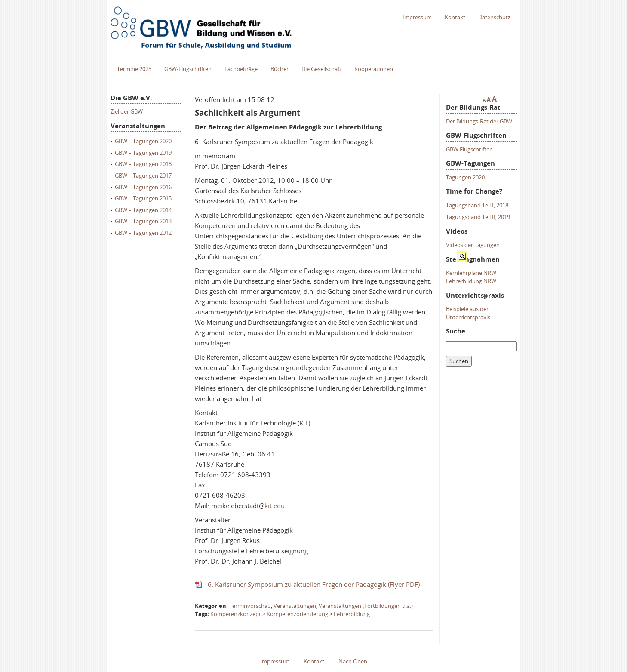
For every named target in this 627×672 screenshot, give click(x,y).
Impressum (417, 17)
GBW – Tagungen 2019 (143, 153)
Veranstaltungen (295, 606)
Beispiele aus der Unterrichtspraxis (468, 313)
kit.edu (275, 506)
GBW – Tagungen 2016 (143, 187)
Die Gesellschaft (321, 69)
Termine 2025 (134, 69)
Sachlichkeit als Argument (247, 113)
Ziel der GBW (127, 111)
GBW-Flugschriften (188, 69)
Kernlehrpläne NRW (471, 273)
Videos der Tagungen (473, 245)
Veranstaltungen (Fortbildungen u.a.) (366, 606)
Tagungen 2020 (465, 177)
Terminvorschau (250, 606)
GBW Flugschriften (469, 149)
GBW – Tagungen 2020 (143, 141)
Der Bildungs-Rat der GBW (479, 121)
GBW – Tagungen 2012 (143, 233)
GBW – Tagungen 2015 (143, 198)
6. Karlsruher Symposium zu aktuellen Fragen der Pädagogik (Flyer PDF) (314, 584)
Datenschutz (494, 17)
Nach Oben (353, 661)
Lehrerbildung (352, 614)
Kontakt (455, 17)
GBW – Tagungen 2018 (143, 164)
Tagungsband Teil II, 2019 (478, 217)
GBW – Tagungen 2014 (143, 210)
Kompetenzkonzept (236, 614)
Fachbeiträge (241, 69)
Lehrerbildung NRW (471, 281)
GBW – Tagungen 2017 (143, 176)
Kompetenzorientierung (297, 614)
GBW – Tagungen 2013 (143, 221)
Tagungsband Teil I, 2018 (477, 205)
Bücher (280, 69)
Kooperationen (374, 69)
